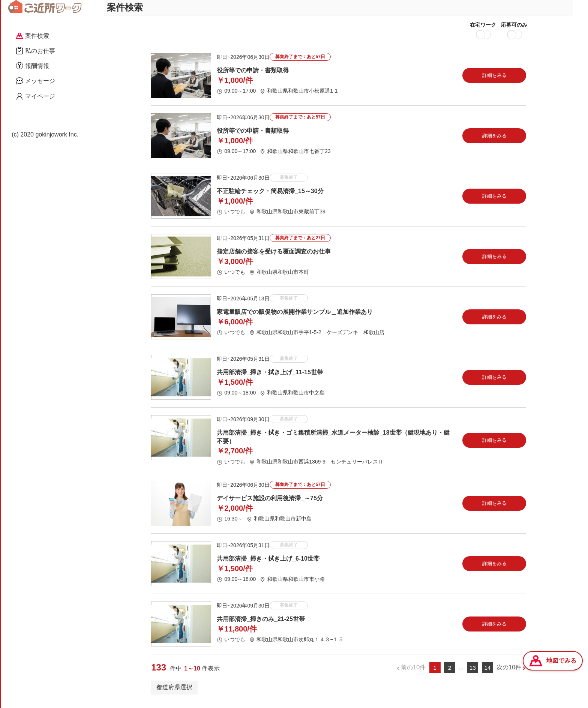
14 (488, 673)
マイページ (35, 96)
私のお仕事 (35, 51)
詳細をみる (494, 80)
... (461, 673)
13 (473, 673)
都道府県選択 (174, 692)
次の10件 (509, 673)
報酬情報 (32, 66)
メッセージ (35, 81)
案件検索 (32, 36)
